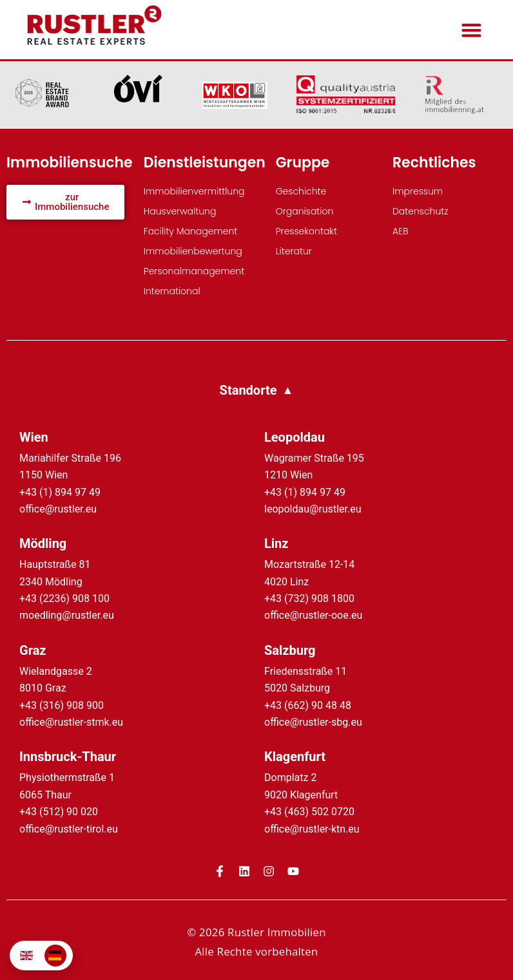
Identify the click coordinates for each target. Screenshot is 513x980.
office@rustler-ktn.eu (312, 829)
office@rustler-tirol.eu (69, 829)
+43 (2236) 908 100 (64, 598)
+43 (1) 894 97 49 (60, 492)
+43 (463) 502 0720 (309, 812)
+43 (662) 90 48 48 (308, 705)
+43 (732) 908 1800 (309, 598)
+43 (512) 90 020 (59, 812)
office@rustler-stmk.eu (71, 722)
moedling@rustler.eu (67, 615)
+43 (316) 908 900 (62, 705)
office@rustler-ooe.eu (313, 615)
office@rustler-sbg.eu (313, 722)
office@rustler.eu (58, 509)
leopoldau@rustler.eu (313, 509)
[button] (471, 30)
